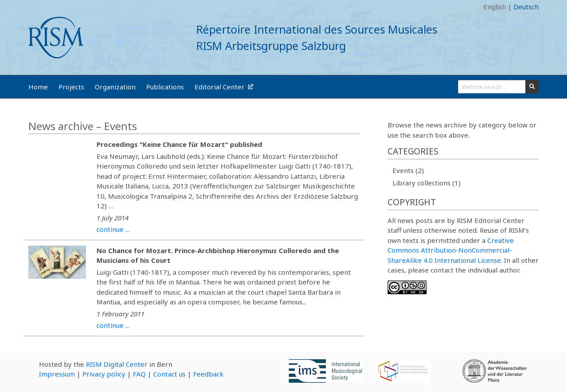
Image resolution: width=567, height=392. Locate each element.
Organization (115, 87)
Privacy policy (104, 374)
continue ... (113, 229)
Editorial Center (224, 87)
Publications (165, 87)
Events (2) (408, 170)
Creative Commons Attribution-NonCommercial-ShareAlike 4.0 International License (451, 250)
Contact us (169, 374)
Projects (71, 87)
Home (38, 87)
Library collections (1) (427, 183)
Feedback (208, 374)
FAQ (139, 374)
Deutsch (526, 7)
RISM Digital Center (117, 364)
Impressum (57, 374)
